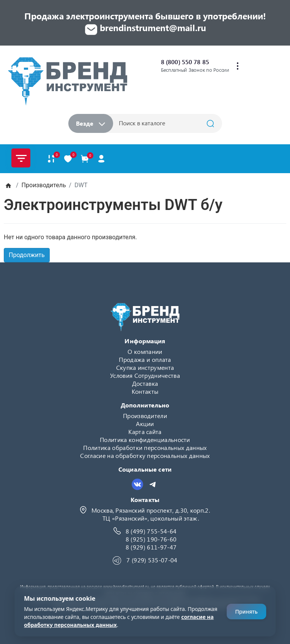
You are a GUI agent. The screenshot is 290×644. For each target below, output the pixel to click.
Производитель (44, 185)
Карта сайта (145, 432)
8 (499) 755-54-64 (151, 531)
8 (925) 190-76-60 (151, 539)
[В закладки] (68, 159)
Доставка (145, 383)
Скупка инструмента (145, 367)
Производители (145, 416)
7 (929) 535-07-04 (152, 560)
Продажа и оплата (145, 359)
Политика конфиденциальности (145, 440)
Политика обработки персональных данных (145, 447)
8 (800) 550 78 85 (185, 62)
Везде (91, 123)
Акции (145, 424)
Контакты (145, 391)
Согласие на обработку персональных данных (145, 455)
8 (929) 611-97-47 (151, 547)
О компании (145, 351)
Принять (246, 612)
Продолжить (27, 255)
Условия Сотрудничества (145, 375)
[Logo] (67, 81)
